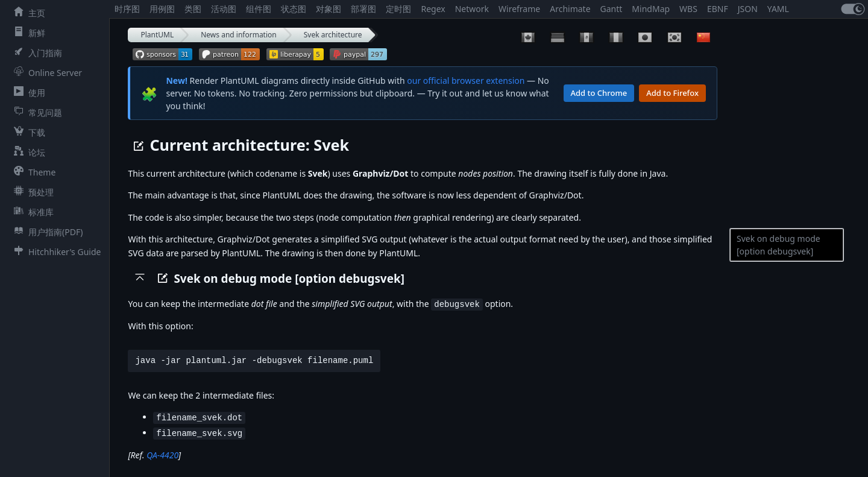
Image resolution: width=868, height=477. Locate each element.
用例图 (162, 9)
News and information (239, 35)
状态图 (294, 9)
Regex (433, 9)
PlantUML (157, 35)
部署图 (363, 9)
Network (472, 9)
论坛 (27, 152)
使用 (27, 92)
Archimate (570, 9)
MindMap (651, 9)
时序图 (127, 9)
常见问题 (36, 112)
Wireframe (519, 9)
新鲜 (27, 33)
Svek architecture (333, 35)
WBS (688, 9)
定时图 (398, 9)
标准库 (31, 212)
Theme (32, 172)
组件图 (259, 9)
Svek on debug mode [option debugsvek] (778, 245)
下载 (27, 132)
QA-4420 (162, 453)
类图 (193, 9)
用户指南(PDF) (46, 232)
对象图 (329, 9)
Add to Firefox (672, 93)
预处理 (31, 192)
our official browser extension (466, 81)
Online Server (46, 72)
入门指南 (36, 52)
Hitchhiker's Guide (55, 251)
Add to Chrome (599, 93)
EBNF (718, 9)
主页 (27, 13)
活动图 (224, 9)
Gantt (612, 9)
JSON (748, 9)
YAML (778, 9)
